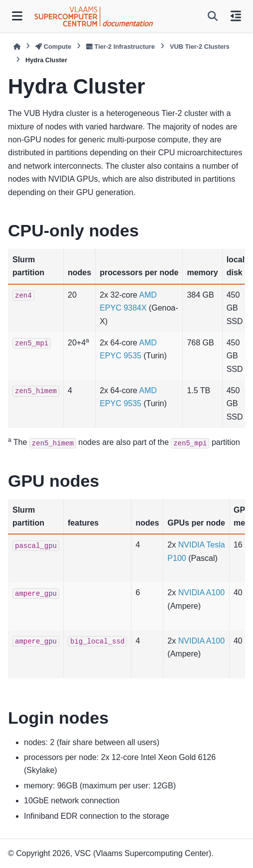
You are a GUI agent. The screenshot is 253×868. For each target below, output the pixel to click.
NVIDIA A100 (201, 593)
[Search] (213, 16)
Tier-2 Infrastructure (121, 47)
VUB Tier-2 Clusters (200, 47)
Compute (53, 47)
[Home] (17, 47)
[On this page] (236, 16)
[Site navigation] (17, 16)
